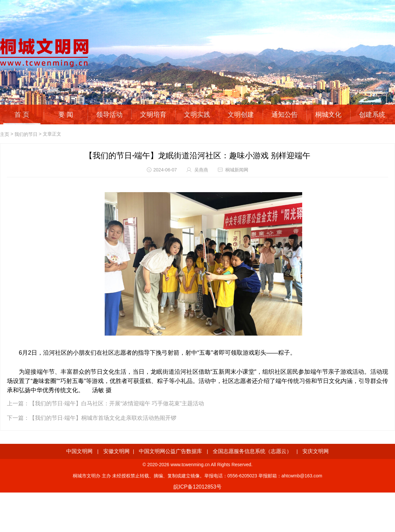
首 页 (22, 114)
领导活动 (110, 114)
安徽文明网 (117, 451)
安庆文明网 (316, 451)
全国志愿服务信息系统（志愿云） (252, 451)
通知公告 (285, 114)
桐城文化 (329, 114)
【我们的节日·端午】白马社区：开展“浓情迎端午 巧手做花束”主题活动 (117, 404)
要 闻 (66, 114)
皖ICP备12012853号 (197, 487)
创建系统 (372, 114)
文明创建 (241, 114)
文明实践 (197, 114)
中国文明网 (79, 451)
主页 (5, 134)
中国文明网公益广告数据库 (171, 451)
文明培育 (153, 114)
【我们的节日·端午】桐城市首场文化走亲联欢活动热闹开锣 (103, 418)
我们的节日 (26, 134)
